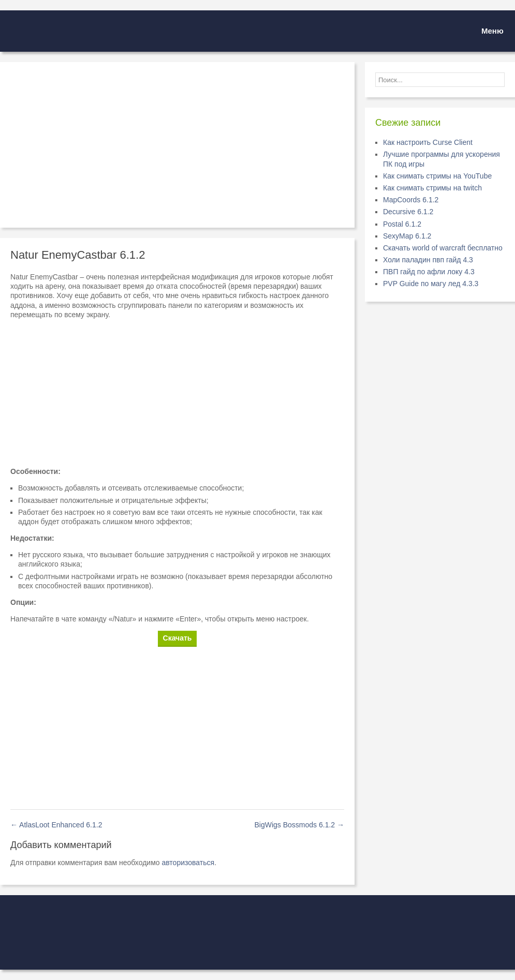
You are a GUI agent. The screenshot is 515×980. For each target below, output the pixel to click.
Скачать (178, 638)
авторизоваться (188, 863)
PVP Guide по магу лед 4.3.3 (431, 284)
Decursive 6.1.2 (408, 212)
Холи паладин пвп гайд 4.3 (428, 260)
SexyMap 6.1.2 (407, 236)
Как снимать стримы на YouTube (437, 176)
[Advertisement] (177, 145)
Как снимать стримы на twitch (432, 188)
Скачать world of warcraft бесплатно (443, 248)
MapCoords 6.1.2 (411, 200)
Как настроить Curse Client (428, 142)
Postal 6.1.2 (402, 224)
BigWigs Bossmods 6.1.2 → (299, 825)
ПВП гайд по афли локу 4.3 (429, 272)
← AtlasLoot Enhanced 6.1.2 (56, 825)
